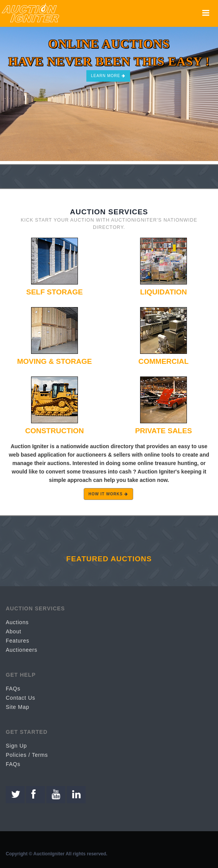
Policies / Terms (27, 755)
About (13, 631)
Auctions (17, 622)
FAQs (13, 689)
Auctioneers (21, 650)
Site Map (17, 707)
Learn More (108, 76)
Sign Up (16, 746)
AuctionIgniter (49, 854)
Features (17, 641)
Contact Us (21, 698)
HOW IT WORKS (108, 494)
